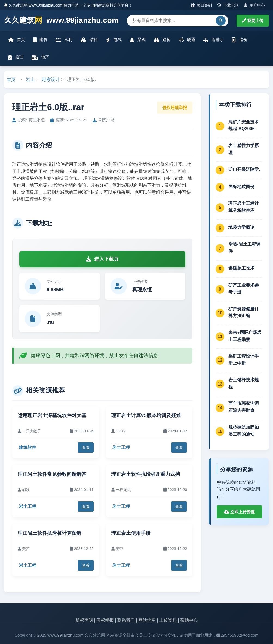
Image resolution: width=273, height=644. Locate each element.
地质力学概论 (241, 227)
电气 (114, 40)
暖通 (187, 40)
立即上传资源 (239, 512)
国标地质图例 (241, 187)
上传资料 (168, 620)
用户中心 (254, 5)
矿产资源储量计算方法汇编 (244, 312)
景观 (138, 40)
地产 (40, 57)
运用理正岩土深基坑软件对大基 (52, 415)
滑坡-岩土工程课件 (244, 248)
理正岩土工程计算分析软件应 (244, 207)
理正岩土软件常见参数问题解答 (52, 474)
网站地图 (147, 620)
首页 (17, 40)
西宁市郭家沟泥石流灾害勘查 (244, 407)
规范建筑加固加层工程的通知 (244, 431)
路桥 (162, 40)
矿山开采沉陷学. (244, 169)
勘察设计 (51, 79)
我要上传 (253, 21)
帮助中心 (189, 620)
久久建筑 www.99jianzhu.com (61, 21)
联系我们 (126, 620)
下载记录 (228, 5)
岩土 (30, 79)
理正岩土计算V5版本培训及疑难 (146, 415)
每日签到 (202, 5)
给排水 (214, 40)
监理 (16, 57)
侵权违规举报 (175, 107)
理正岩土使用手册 (131, 533)
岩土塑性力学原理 (244, 149)
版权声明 (84, 620)
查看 (86, 448)
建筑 (40, 40)
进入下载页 (102, 259)
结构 (89, 40)
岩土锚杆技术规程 (244, 383)
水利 (64, 40)
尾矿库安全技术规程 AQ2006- (244, 125)
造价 (240, 40)
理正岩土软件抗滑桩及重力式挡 (146, 474)
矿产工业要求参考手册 (244, 289)
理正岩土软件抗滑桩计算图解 (50, 533)
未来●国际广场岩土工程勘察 (245, 336)
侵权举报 (105, 620)
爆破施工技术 (241, 268)
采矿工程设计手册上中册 (244, 360)
